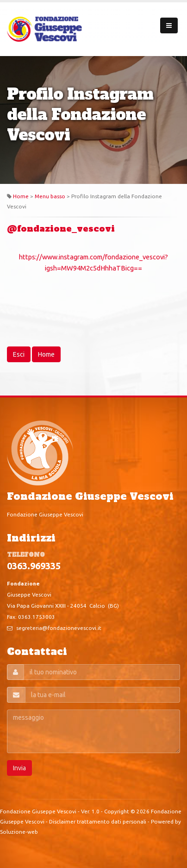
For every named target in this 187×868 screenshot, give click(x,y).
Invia (19, 768)
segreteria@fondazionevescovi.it (59, 628)
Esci (19, 354)
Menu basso (50, 196)
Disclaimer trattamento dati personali (98, 821)
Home (21, 196)
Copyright (117, 811)
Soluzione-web (19, 832)
